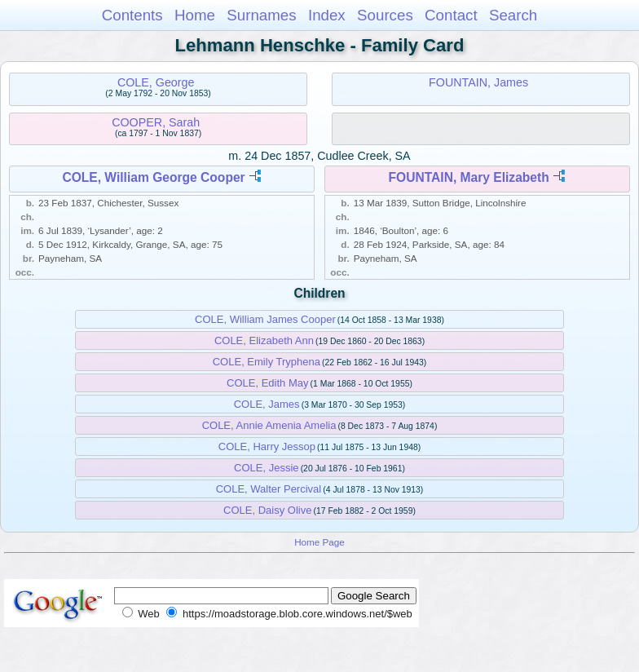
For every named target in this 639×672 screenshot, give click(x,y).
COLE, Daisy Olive (267, 510)
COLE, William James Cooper (265, 319)
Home (195, 15)
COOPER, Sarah (156, 122)
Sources (385, 15)
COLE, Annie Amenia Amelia (269, 425)
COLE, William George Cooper (153, 177)
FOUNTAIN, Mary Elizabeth (469, 177)
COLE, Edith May (267, 383)
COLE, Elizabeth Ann (264, 340)
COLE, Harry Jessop (267, 447)
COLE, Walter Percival (269, 489)
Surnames (261, 15)
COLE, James (267, 404)
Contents (132, 15)
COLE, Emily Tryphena (267, 362)
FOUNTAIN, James (478, 82)
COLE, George (156, 82)
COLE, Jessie (266, 468)
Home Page (319, 542)
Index (327, 15)
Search (513, 15)
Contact (451, 15)
